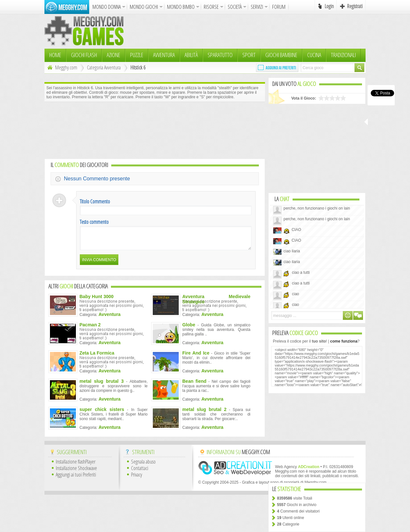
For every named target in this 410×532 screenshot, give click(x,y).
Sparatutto (220, 55)
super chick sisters (102, 413)
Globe (189, 329)
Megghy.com (61, 67)
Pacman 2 (90, 329)
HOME (55, 55)
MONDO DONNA (107, 7)
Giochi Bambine (281, 55)
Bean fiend (194, 385)
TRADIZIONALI (343, 55)
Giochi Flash (84, 55)
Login (329, 6)
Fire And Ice (196, 357)
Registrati (355, 6)
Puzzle (137, 55)
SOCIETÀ (235, 7)
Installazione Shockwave (76, 472)
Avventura (164, 55)
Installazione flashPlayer (76, 465)
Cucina (314, 55)
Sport (249, 55)
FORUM (279, 7)
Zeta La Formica (97, 357)
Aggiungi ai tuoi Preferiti (76, 478)
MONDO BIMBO (181, 7)
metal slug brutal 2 (204, 413)
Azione (114, 55)
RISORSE (211, 7)
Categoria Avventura (104, 67)
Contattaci (140, 472)
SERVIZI (257, 7)
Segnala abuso (143, 465)
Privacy (137, 478)
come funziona (344, 341)
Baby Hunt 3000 (96, 300)
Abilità (191, 55)
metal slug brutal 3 (102, 385)
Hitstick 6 (138, 67)
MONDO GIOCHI (144, 7)
